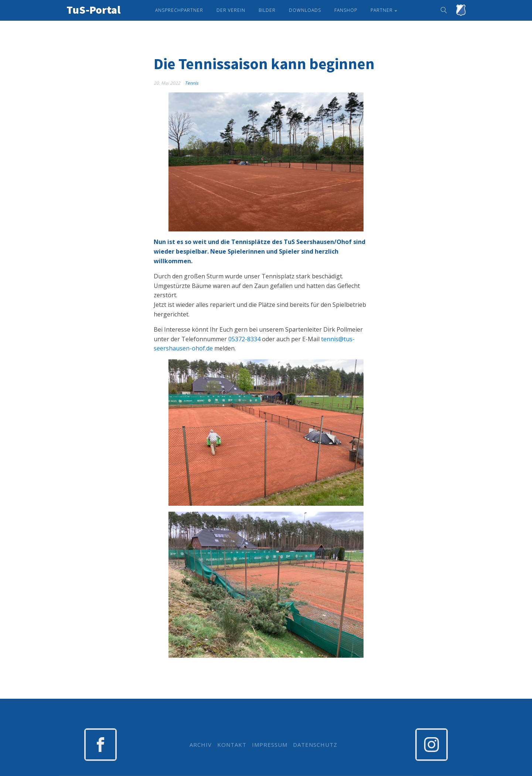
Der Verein (231, 10)
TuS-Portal (93, 10)
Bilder (267, 10)
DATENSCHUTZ (315, 745)
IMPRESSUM (270, 745)
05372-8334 (244, 339)
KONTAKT (232, 745)
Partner (382, 10)
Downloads (305, 10)
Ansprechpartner (179, 10)
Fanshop (346, 10)
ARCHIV (201, 745)
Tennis (192, 83)
